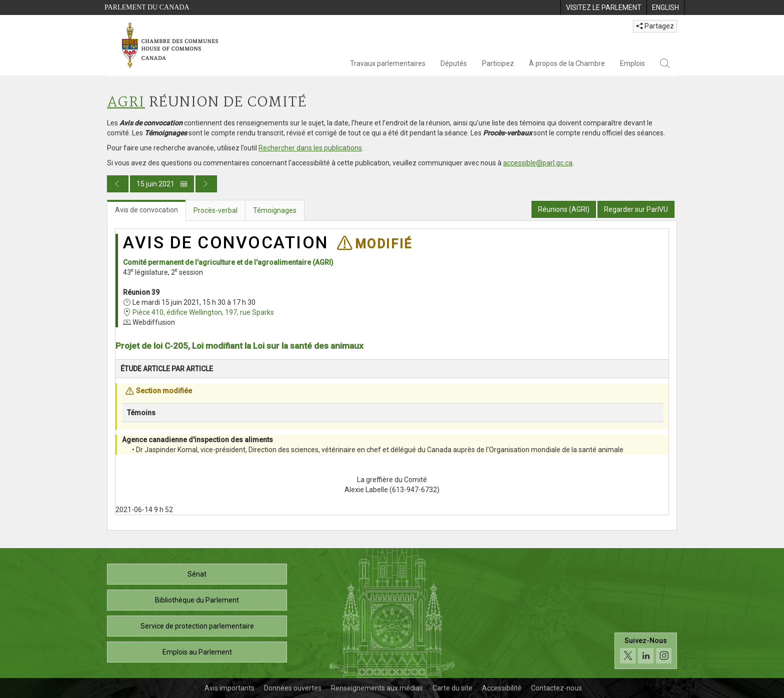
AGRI (126, 103)
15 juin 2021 (162, 184)
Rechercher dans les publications (310, 148)
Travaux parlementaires (388, 63)
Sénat (197, 574)
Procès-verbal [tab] (215, 210)
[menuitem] (603, 7)
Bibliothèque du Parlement (197, 600)
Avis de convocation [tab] (146, 210)
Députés (454, 63)
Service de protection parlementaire (197, 626)
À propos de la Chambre (567, 63)
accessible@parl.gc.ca (538, 163)
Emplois (632, 63)
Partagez (655, 26)
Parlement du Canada (147, 7)
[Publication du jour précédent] (118, 184)
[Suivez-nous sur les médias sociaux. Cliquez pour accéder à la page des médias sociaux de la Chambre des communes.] (646, 651)
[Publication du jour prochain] (206, 184)
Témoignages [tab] (275, 210)
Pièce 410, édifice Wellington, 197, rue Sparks (203, 312)
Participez (498, 63)
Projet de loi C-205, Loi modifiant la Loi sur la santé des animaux (239, 346)
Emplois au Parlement (197, 652)
